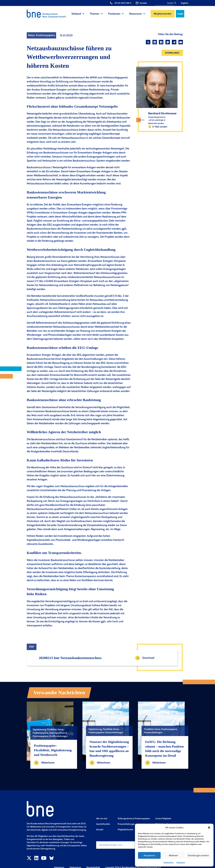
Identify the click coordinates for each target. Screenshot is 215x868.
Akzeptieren (149, 855)
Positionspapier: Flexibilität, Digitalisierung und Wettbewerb (53, 750)
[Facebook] (161, 42)
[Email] (181, 42)
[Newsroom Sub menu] (144, 14)
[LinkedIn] (155, 42)
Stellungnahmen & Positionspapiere (134, 818)
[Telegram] (174, 42)
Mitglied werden (163, 14)
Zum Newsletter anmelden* (111, 839)
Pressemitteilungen (126, 824)
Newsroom (135, 14)
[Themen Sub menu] (102, 14)
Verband (76, 14)
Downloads (172, 53)
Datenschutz (169, 862)
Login (180, 14)
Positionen (114, 14)
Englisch (185, 3)
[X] (148, 42)
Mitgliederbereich (125, 829)
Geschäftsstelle (103, 824)
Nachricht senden (156, 123)
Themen (95, 14)
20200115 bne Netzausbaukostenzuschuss (70, 658)
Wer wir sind (102, 818)
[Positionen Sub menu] (123, 14)
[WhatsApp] (168, 42)
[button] (209, 828)
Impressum (181, 862)
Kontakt (100, 829)
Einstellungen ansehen (198, 855)
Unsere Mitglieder (163, 818)
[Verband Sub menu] (83, 14)
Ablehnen (173, 855)
